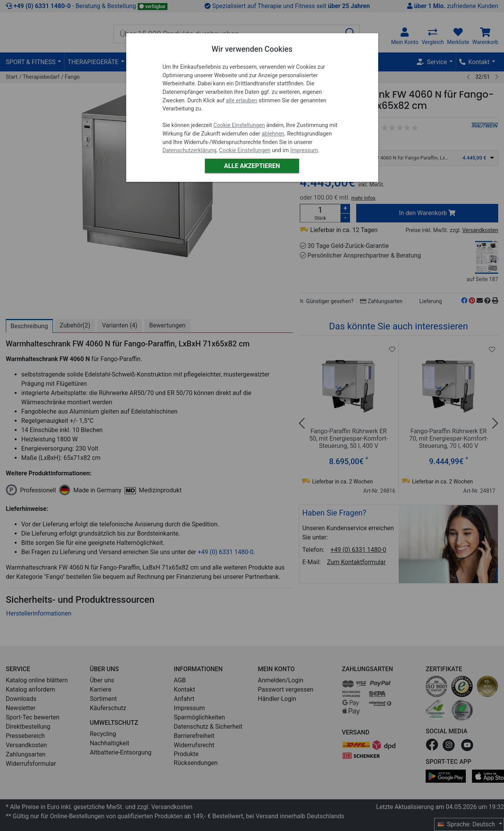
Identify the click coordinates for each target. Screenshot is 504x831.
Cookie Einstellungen (239, 125)
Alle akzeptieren (252, 166)
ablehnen (273, 134)
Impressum (304, 150)
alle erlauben (241, 101)
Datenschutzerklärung (189, 150)
